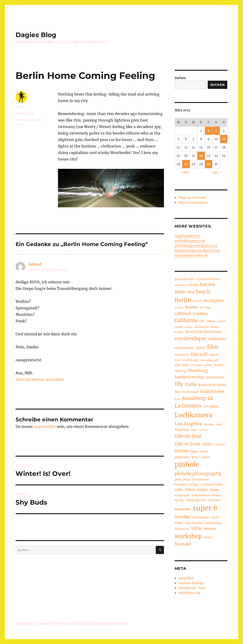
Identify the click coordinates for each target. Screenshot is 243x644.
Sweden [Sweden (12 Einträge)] (183, 517)
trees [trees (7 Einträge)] (179, 523)
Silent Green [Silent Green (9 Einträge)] (196, 490)
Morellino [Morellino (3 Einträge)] (209, 425)
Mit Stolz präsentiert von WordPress (101, 624)
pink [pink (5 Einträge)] (178, 479)
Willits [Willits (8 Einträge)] (197, 529)
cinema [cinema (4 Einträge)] (211, 321)
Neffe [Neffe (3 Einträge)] (219, 425)
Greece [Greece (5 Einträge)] (219, 365)
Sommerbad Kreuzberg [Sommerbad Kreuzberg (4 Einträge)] (206, 495)
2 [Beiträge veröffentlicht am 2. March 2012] (208, 131)
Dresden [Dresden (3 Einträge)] (215, 327)
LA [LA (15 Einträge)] (210, 398)
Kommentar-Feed (192, 588)
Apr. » (217, 172)
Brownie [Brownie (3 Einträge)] (179, 308)
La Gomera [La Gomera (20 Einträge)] (188, 406)
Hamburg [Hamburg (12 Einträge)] (198, 370)
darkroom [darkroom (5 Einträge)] (201, 327)
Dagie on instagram (193, 203)
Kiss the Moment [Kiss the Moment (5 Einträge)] (187, 392)
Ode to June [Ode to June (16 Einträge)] (188, 444)
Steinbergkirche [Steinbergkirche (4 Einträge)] (196, 500)
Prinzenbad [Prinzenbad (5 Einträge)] (200, 479)
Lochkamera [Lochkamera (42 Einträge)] (193, 415)
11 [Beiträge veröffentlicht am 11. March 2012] (224, 139)
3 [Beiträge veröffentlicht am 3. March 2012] (216, 131)
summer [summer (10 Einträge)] (183, 509)
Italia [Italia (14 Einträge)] (191, 384)
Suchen (180, 78)
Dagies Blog (36, 35)
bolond (35, 264)
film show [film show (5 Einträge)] (182, 355)
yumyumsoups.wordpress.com (197, 251)
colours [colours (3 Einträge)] (188, 327)
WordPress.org (189, 593)
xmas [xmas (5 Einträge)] (208, 537)
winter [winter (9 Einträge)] (210, 529)
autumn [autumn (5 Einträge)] (180, 285)
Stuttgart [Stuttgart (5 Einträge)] (214, 500)
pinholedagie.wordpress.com (196, 246)
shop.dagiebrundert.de (191, 255)
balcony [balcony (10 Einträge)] (208, 285)
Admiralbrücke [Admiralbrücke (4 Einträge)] (184, 279)
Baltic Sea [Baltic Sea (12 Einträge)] (184, 292)
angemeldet (45, 426)
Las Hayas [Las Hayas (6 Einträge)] (211, 406)
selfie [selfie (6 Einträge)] (179, 490)
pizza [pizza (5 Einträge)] (187, 479)
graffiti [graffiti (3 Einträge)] (208, 365)
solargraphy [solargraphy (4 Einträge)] (182, 495)
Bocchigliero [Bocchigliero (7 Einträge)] (214, 301)
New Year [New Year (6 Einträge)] (182, 430)
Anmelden (186, 578)
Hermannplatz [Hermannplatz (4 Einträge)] (215, 377)
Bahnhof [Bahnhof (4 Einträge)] (193, 285)
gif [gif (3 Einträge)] (216, 360)
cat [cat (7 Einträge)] (202, 321)
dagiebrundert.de (187, 236)
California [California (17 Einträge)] (186, 320)
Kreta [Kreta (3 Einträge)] (177, 399)
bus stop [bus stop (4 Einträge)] (205, 308)
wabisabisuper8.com (190, 241)
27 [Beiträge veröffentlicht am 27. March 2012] (186, 164)
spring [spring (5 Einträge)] (179, 500)
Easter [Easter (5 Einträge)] (179, 332)
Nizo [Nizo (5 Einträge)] (194, 430)
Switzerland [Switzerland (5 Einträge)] (201, 517)
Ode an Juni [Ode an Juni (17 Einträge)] (188, 436)
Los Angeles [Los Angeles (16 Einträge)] (188, 424)
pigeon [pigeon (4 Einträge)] (206, 457)
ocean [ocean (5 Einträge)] (204, 430)
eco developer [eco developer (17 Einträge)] (190, 339)
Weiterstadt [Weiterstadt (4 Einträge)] (182, 529)
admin (21, 107)
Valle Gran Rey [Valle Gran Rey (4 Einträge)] (194, 523)
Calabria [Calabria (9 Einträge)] (200, 314)
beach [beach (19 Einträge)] (203, 292)
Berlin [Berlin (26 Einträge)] (183, 300)
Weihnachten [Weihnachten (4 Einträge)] (213, 523)
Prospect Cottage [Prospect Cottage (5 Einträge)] (187, 484)
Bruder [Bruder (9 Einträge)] (192, 307)
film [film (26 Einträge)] (213, 347)
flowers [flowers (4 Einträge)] (214, 355)
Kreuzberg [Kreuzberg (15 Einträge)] (194, 398)
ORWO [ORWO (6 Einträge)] (208, 444)
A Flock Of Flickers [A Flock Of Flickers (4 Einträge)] (208, 279)
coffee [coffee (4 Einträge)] (179, 327)
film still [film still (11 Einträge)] (199, 354)
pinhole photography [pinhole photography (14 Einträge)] (198, 474)
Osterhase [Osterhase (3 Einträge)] (220, 445)
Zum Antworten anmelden (40, 379)
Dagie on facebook (192, 198)
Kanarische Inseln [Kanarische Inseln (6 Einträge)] (212, 385)
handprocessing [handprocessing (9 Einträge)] (189, 377)
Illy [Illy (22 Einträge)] (179, 384)
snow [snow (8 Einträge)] (214, 490)
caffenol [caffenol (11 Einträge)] (183, 314)
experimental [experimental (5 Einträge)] (184, 348)
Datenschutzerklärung (54, 624)
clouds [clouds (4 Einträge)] (222, 321)
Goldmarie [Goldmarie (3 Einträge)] (197, 365)
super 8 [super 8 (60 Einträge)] (205, 508)
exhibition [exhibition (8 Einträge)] (217, 339)
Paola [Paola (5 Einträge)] (204, 451)
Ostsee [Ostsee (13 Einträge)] (181, 451)
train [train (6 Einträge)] (215, 517)
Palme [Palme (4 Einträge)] (194, 452)
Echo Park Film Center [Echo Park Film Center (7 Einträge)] (204, 332)
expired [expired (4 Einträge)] (200, 348)
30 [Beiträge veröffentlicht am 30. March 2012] (208, 164)
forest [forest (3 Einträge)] (178, 360)
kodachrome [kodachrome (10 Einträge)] (212, 392)
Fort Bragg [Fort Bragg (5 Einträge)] (191, 360)
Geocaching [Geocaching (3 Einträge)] (207, 360)
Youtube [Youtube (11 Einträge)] (183, 544)
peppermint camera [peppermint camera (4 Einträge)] (187, 457)
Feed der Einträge (191, 583)
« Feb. (185, 172)
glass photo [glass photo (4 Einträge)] (182, 365)
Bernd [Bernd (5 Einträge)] (197, 301)
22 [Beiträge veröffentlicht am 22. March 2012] (201, 156)
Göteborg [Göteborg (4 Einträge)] (181, 371)
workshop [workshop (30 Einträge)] (188, 536)
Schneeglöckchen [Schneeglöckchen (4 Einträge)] (212, 484)
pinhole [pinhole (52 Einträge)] (187, 465)
